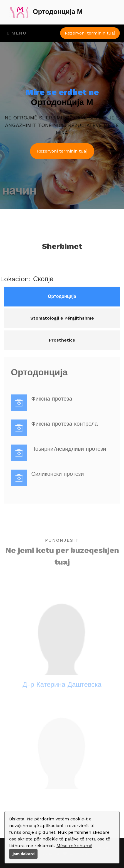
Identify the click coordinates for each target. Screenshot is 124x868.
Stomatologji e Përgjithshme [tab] (62, 323)
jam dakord (23, 854)
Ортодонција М (46, 12)
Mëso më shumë (74, 846)
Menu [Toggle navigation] (17, 33)
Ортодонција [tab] (62, 300)
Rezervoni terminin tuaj (90, 33)
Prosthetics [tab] (62, 347)
